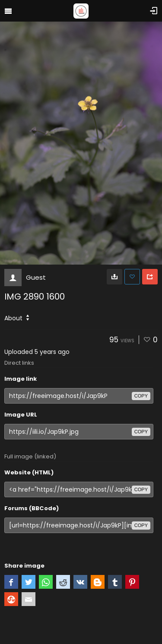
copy (141, 396)
